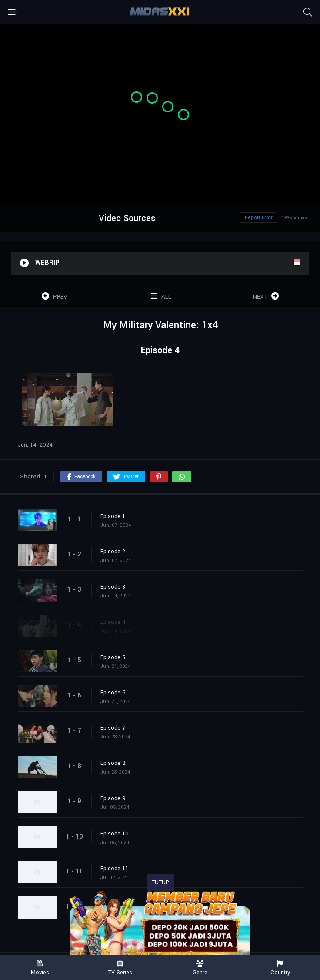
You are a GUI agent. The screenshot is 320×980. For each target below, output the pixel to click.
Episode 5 (113, 657)
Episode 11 (114, 869)
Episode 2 (113, 552)
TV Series (120, 968)
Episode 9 (113, 798)
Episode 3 (113, 587)
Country (280, 968)
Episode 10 (115, 834)
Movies (40, 968)
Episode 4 (113, 622)
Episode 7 (113, 728)
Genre (200, 968)
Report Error (259, 217)
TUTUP (160, 882)
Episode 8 (113, 763)
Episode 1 (113, 516)
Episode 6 (113, 693)
